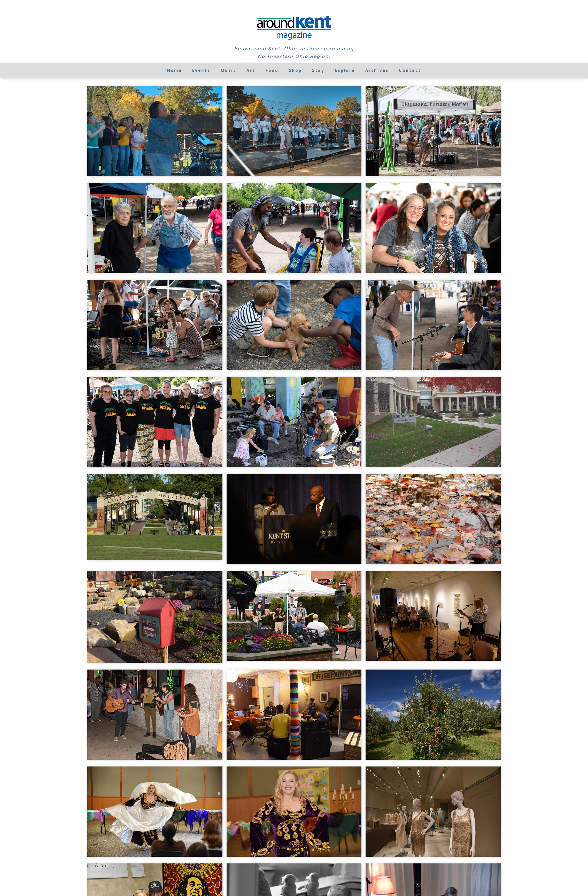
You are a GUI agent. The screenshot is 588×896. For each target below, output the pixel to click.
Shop (295, 70)
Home (175, 70)
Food (272, 70)
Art (251, 70)
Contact (410, 70)
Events (201, 70)
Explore (345, 70)
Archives (377, 70)
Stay (318, 70)
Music (228, 70)
